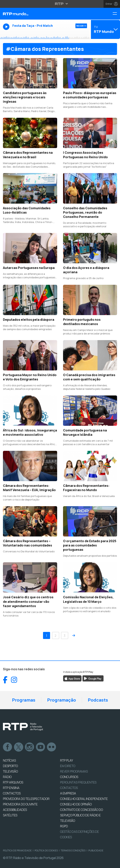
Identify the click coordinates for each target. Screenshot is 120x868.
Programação (62, 700)
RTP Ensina (11, 788)
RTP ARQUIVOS (13, 782)
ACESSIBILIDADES (15, 810)
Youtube (41, 747)
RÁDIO (7, 777)
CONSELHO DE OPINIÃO (76, 804)
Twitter (19, 747)
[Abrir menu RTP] (60, 4)
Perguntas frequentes (78, 782)
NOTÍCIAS (9, 760)
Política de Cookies (46, 850)
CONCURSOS (69, 777)
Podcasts (98, 700)
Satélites (10, 815)
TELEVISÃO (10, 771)
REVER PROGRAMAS (74, 771)
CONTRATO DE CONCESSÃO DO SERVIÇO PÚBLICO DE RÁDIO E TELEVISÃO (82, 815)
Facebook (8, 747)
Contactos (69, 788)
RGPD (64, 826)
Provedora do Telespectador (26, 799)
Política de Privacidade (17, 850)
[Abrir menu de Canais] (105, 29)
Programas (24, 700)
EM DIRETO (68, 766)
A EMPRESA (68, 793)
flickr (52, 747)
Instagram (30, 747)
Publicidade (96, 850)
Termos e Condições (73, 850)
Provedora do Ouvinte (20, 804)
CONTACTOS (12, 793)
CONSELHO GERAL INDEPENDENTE (84, 799)
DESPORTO (10, 766)
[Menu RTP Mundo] (116, 14)
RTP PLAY (67, 760)
